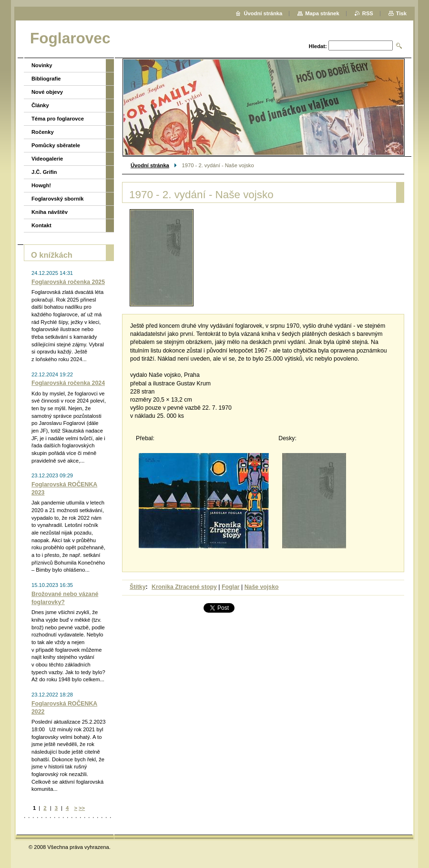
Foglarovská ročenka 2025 (68, 282)
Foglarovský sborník (57, 199)
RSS (368, 13)
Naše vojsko (262, 587)
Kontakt (41, 225)
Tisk (401, 13)
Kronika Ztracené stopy (184, 587)
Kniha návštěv (50, 212)
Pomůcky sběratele (56, 145)
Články (40, 105)
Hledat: (318, 46)
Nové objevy (47, 92)
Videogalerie (47, 159)
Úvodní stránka (150, 165)
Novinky (42, 65)
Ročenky (43, 132)
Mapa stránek (322, 13)
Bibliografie (46, 79)
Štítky (138, 587)
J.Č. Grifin (44, 172)
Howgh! (41, 185)
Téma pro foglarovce (58, 119)
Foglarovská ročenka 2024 (68, 383)
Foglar (231, 587)
